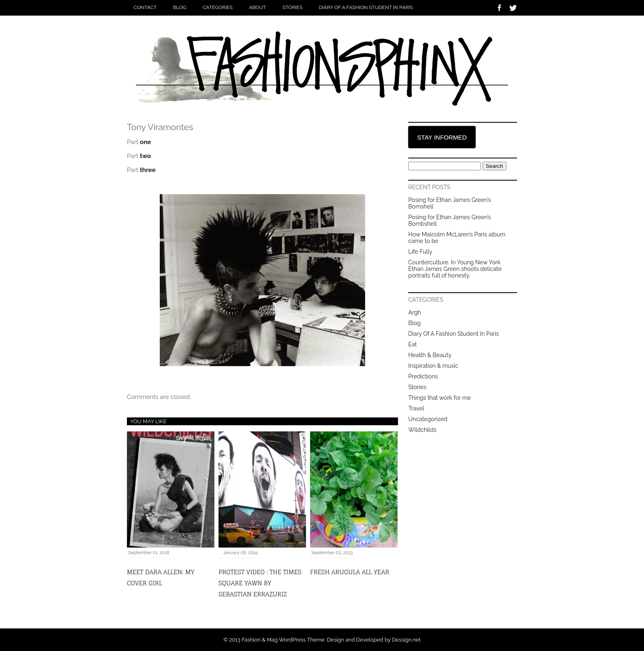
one (146, 142)
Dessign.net (406, 640)
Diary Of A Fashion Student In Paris (366, 7)
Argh (415, 312)
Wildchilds (422, 430)
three (148, 170)
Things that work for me (440, 398)
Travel (416, 408)
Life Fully (420, 252)
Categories (218, 7)
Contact (145, 7)
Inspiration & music (433, 366)
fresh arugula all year (350, 572)
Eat (413, 344)
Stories (293, 7)
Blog (179, 7)
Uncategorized (428, 419)
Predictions (423, 376)
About (258, 7)
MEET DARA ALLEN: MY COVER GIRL (161, 578)
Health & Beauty (430, 355)
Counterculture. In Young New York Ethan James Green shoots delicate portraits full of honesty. (455, 269)
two (146, 156)
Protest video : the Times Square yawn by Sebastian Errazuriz (260, 583)
